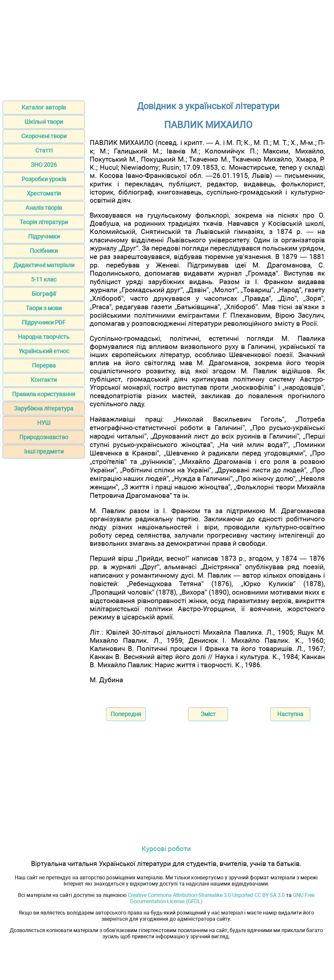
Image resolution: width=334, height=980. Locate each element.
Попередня (126, 714)
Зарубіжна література (44, 408)
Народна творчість (44, 337)
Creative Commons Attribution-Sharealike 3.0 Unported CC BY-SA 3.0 (206, 895)
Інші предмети (44, 451)
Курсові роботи (166, 849)
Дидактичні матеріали (44, 265)
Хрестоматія (44, 193)
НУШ (44, 423)
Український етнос (44, 351)
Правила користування (44, 394)
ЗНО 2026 (44, 165)
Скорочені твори (44, 136)
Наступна (290, 714)
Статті (44, 150)
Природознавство (44, 437)
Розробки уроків (44, 179)
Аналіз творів (44, 208)
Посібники (44, 251)
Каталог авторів (44, 107)
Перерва (44, 365)
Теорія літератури (44, 222)
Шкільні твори (44, 122)
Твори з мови (44, 308)
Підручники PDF (44, 322)
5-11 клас (44, 279)
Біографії (44, 294)
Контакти (44, 380)
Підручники (44, 236)
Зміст (208, 714)
